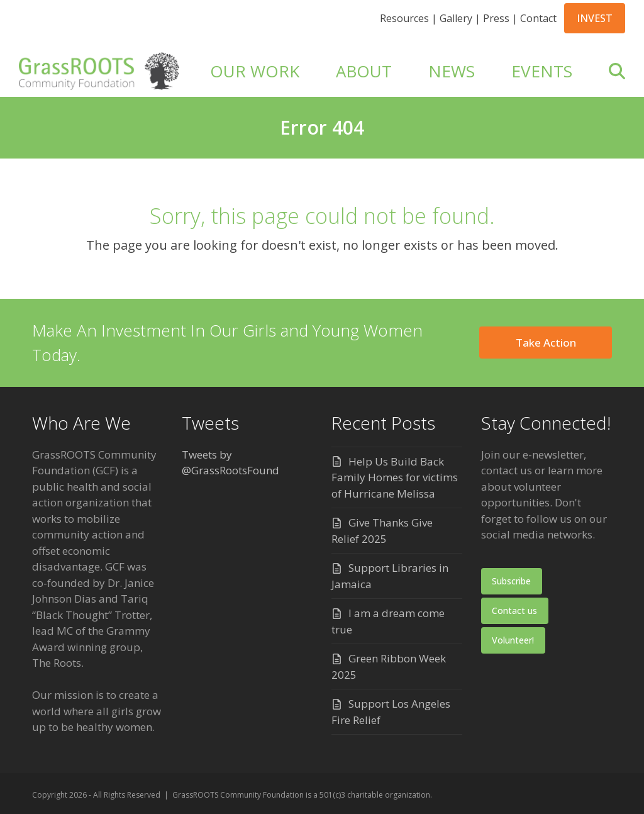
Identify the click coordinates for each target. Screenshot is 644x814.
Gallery (456, 18)
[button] (617, 71)
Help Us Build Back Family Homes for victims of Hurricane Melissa (395, 477)
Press (496, 18)
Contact (538, 18)
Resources (404, 18)
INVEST (595, 18)
